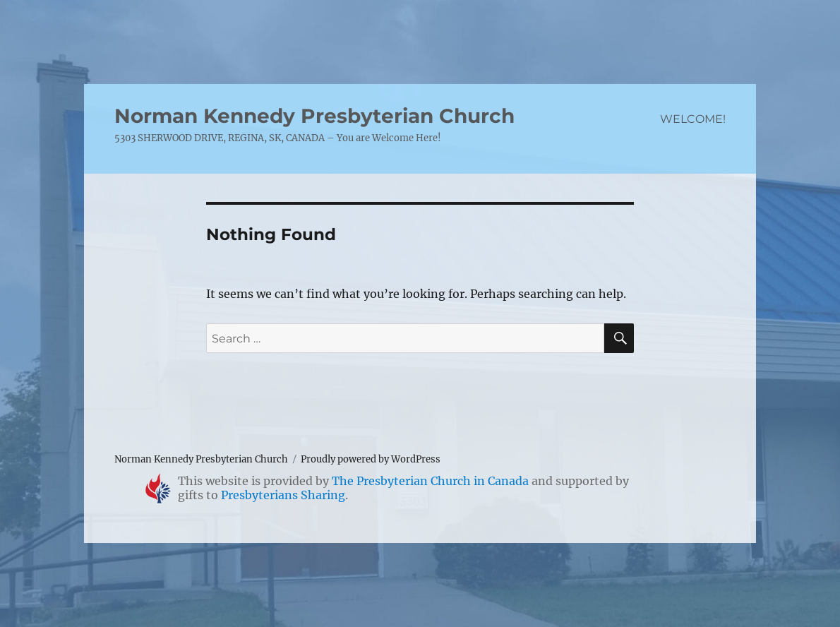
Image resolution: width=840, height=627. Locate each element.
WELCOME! (693, 119)
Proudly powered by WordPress (371, 459)
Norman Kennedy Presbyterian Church (314, 116)
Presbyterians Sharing (283, 495)
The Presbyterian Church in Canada (430, 481)
